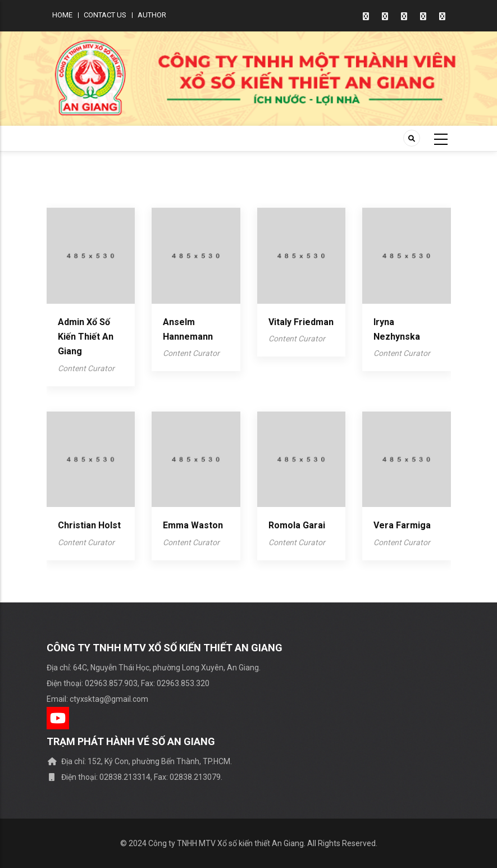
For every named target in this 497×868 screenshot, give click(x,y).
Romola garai (297, 525)
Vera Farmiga (402, 525)
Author (152, 15)
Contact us (105, 15)
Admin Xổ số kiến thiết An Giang (86, 337)
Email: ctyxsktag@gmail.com (97, 699)
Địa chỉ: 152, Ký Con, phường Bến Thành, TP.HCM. (139, 761)
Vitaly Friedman (301, 322)
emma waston (193, 525)
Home (62, 15)
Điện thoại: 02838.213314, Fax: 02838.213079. (134, 777)
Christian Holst (89, 525)
